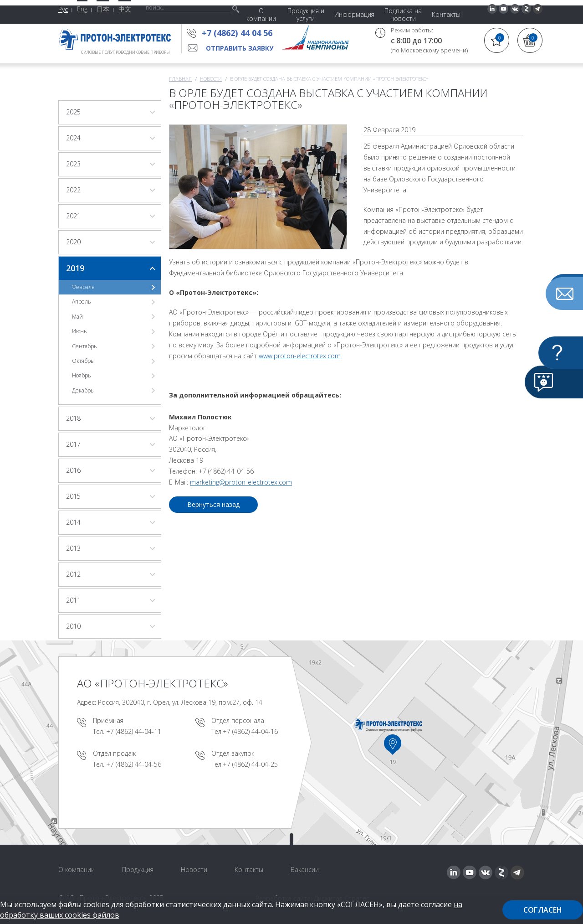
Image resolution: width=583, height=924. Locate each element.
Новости (211, 79)
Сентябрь (84, 346)
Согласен (543, 910)
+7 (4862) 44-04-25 (250, 764)
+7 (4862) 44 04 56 (240, 33)
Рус (63, 9)
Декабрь (83, 390)
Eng (82, 9)
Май (77, 317)
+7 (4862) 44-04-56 (134, 764)
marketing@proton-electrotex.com (241, 482)
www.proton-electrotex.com (300, 356)
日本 (103, 9)
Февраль (83, 287)
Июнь (79, 331)
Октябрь (83, 361)
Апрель (82, 302)
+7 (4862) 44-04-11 (134, 731)
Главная (180, 79)
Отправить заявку (240, 48)
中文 (125, 9)
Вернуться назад (213, 504)
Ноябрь (82, 375)
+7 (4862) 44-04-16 (250, 731)
